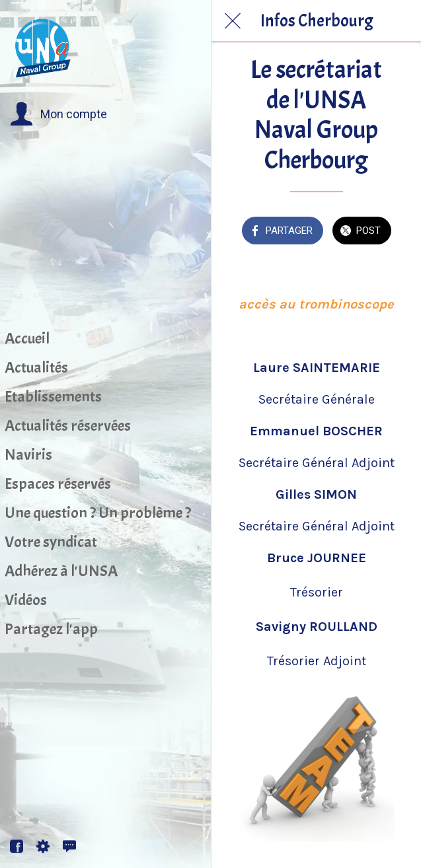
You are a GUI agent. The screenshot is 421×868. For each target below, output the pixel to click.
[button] (58, 114)
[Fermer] (233, 21)
